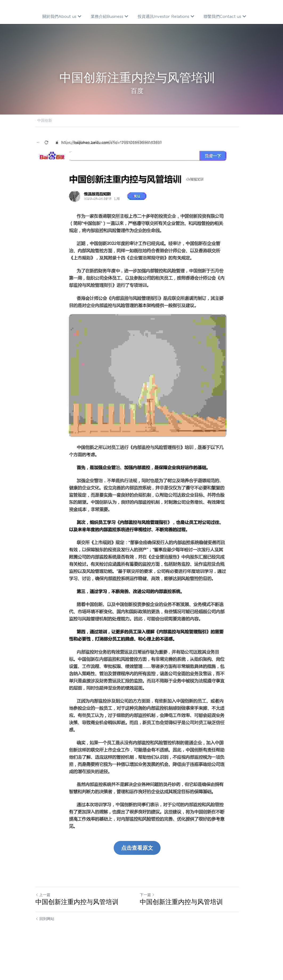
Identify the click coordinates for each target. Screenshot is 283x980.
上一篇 (43, 924)
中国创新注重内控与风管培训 (77, 931)
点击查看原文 (142, 877)
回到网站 (45, 948)
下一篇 (152, 924)
